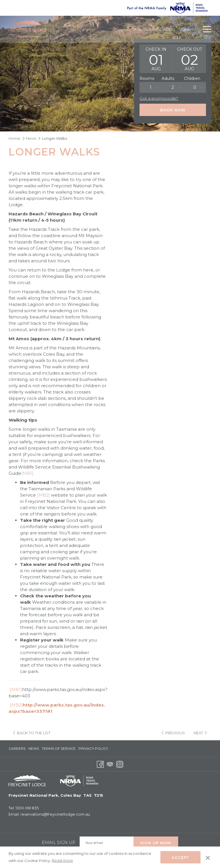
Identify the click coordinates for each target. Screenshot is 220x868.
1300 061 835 (27, 806)
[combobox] (151, 87)
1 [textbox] (151, 87)
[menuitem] (18, 747)
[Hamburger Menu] (205, 29)
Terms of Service (59, 747)
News (31, 138)
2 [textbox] (173, 87)
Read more (63, 861)
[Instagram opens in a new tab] (120, 762)
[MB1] (27, 473)
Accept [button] (180, 857)
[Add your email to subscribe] (107, 841)
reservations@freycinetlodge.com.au (55, 813)
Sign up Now (156, 841)
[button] (156, 59)
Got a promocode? (159, 98)
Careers (17, 747)
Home (14, 138)
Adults (168, 78)
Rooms (147, 78)
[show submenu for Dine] (196, 29)
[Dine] (186, 29)
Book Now (173, 110)
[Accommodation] (156, 29)
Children (192, 78)
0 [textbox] (195, 87)
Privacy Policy (93, 747)
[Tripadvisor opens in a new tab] (110, 762)
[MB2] (43, 495)
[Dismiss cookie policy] (208, 857)
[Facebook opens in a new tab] (100, 762)
